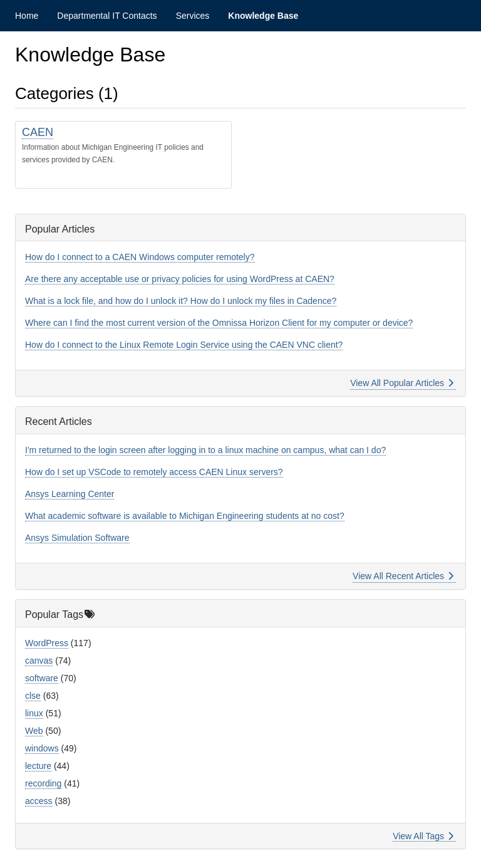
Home (27, 16)
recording (43, 783)
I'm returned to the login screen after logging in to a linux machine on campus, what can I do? (205, 450)
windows (42, 748)
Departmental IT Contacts (107, 16)
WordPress (47, 643)
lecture (38, 766)
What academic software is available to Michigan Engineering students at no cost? (185, 516)
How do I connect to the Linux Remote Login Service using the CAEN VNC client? (184, 345)
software (42, 678)
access (39, 801)
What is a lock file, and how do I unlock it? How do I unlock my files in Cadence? (181, 301)
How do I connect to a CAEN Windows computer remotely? (140, 257)
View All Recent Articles (403, 576)
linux (34, 713)
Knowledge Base (263, 16)
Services (193, 16)
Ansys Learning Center (70, 494)
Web (34, 731)
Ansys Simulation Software (77, 538)
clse (33, 696)
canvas (39, 661)
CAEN (38, 132)
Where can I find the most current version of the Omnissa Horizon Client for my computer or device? (219, 323)
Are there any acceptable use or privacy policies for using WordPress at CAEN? (180, 279)
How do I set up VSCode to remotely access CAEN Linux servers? (154, 472)
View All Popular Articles (402, 383)
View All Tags (423, 836)
